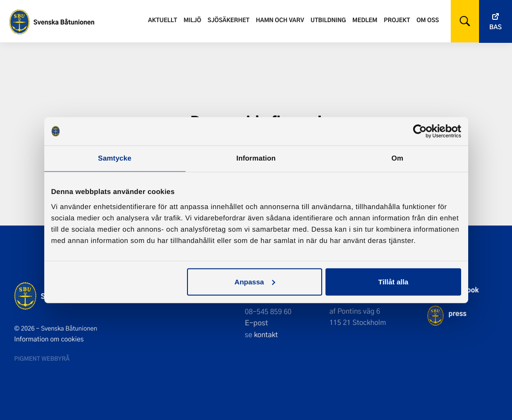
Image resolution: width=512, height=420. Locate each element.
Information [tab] (256, 158)
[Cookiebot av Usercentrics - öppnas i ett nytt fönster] (420, 131)
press (457, 313)
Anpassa (255, 281)
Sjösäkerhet (229, 20)
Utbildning (328, 20)
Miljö (192, 20)
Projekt (397, 20)
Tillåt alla (393, 281)
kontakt (266, 334)
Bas (496, 27)
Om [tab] (397, 158)
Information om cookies (49, 339)
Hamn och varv (280, 20)
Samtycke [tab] (115, 158)
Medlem (365, 20)
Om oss (428, 20)
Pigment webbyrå (42, 358)
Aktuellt (163, 20)
